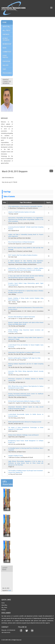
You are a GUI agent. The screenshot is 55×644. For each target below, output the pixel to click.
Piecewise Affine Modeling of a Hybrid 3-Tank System (22, 317)
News (4, 48)
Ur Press (6, 31)
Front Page (7, 192)
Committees (7, 52)
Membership (7, 44)
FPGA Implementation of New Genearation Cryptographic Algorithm (25, 206)
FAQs (4, 69)
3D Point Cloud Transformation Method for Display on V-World (24, 401)
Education (6, 61)
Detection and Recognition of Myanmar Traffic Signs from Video (24, 358)
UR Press (4, 607)
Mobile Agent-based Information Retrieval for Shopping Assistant (25, 422)
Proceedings (7, 73)
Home (4, 22)
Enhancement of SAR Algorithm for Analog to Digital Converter (24, 352)
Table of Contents (9, 197)
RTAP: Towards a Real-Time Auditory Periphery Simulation (23, 255)
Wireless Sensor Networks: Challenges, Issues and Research (23, 435)
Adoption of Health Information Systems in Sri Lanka (22, 212)
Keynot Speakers (6, 39)
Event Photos (5, 57)
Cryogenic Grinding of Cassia (15, 456)
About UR (7, 27)
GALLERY (6, 65)
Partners (6, 34)
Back (51, 171)
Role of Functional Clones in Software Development (21, 242)
